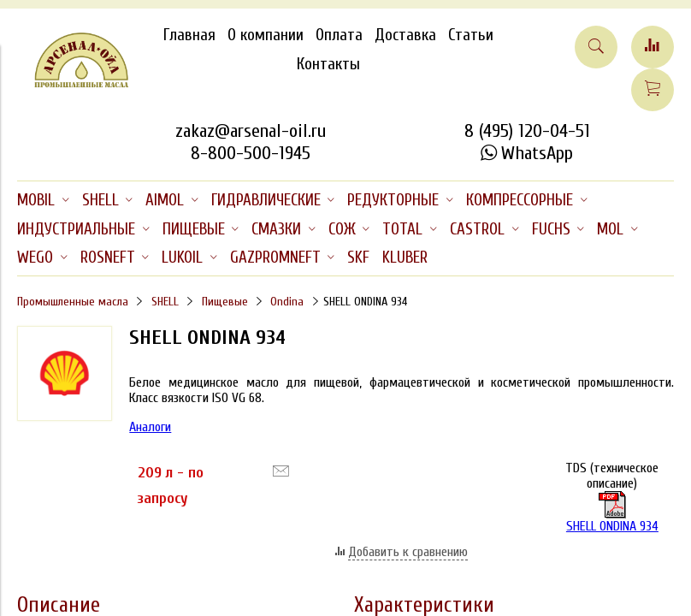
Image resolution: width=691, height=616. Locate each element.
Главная (189, 35)
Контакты (328, 64)
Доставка (405, 35)
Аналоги (150, 427)
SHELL (165, 302)
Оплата (339, 35)
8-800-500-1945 (251, 153)
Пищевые (225, 302)
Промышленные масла (73, 302)
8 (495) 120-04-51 (527, 131)
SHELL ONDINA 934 (612, 512)
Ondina (287, 302)
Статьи (471, 35)
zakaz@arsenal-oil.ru (251, 131)
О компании (266, 35)
